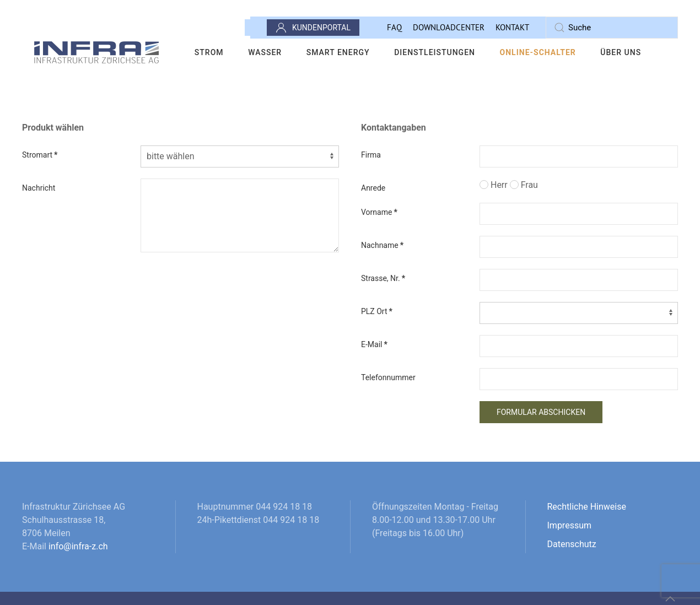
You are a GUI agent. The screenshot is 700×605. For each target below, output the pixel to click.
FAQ (394, 27)
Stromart (40, 155)
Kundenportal (313, 28)
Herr (494, 185)
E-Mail (374, 344)
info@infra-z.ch (78, 546)
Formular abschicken (541, 412)
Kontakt (512, 27)
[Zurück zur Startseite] (97, 52)
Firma (371, 155)
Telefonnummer (388, 377)
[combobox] (612, 28)
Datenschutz (572, 544)
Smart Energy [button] (338, 52)
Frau (524, 185)
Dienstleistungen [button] (435, 52)
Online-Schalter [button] (538, 52)
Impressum (570, 525)
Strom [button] (209, 52)
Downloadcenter (449, 27)
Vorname (379, 212)
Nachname (382, 245)
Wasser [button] (265, 52)
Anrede (373, 188)
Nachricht (39, 188)
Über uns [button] (621, 52)
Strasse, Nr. (383, 278)
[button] (670, 599)
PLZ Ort (377, 311)
